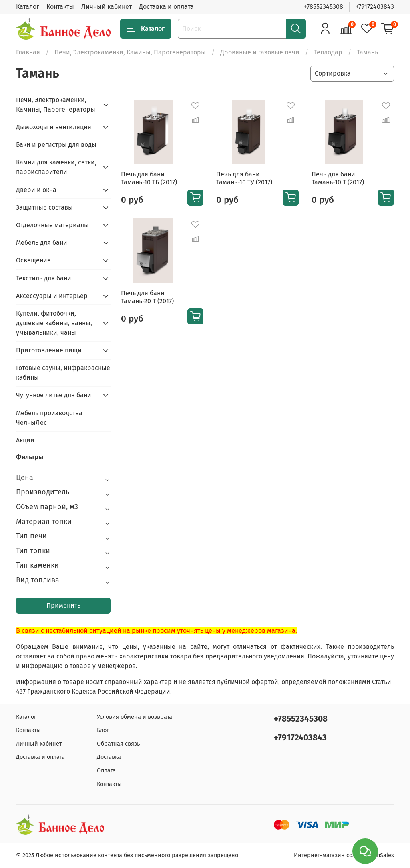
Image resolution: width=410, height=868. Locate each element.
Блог (103, 730)
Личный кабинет (107, 7)
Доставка (109, 757)
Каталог (28, 7)
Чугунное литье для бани (54, 395)
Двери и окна (36, 190)
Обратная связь (118, 744)
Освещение (33, 260)
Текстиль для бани (44, 278)
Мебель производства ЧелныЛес (49, 418)
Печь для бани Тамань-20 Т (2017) (147, 297)
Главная (28, 52)
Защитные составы (44, 207)
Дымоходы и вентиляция (54, 127)
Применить (63, 605)
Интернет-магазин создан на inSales (344, 855)
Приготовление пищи (49, 350)
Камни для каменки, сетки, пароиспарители (56, 167)
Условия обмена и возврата (135, 717)
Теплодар (328, 52)
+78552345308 (324, 7)
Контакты (60, 7)
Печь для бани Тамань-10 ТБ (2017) (149, 178)
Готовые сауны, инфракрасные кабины (63, 373)
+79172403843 (375, 7)
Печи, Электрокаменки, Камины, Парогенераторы (130, 52)
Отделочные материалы (52, 225)
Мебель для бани (42, 243)
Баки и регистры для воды (56, 145)
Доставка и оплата (166, 7)
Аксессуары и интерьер (52, 296)
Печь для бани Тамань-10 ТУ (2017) (244, 178)
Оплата (106, 771)
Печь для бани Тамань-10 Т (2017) (338, 178)
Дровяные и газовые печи (260, 52)
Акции (25, 440)
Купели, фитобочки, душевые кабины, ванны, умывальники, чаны (54, 323)
